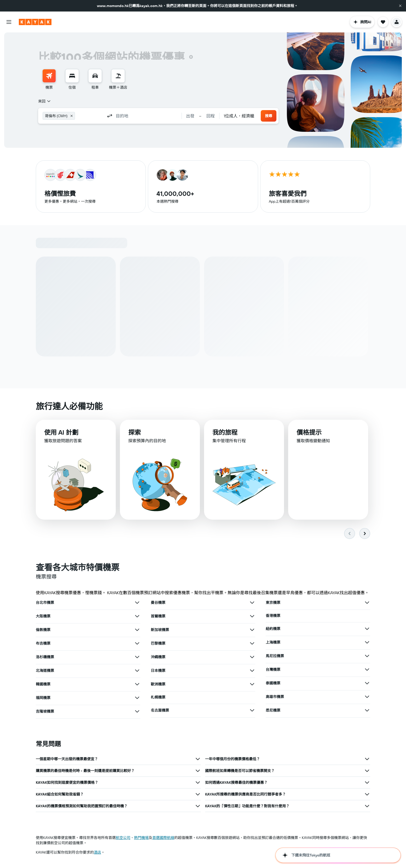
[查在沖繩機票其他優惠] (252, 657)
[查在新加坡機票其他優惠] (252, 630)
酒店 (97, 853)
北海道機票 (45, 671)
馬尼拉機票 (275, 656)
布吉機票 (43, 644)
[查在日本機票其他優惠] (252, 671)
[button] (400, 6)
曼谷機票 (158, 603)
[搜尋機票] (49, 76)
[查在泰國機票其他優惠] (367, 683)
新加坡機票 (160, 630)
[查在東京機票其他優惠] (367, 603)
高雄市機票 (275, 697)
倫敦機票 (43, 630)
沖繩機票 (158, 657)
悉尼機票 (273, 711)
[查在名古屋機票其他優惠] (252, 711)
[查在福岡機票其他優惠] (137, 698)
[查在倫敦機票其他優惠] (137, 630)
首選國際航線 (163, 838)
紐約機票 (273, 629)
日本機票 (158, 671)
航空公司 (123, 838)
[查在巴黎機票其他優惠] (252, 644)
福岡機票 (43, 698)
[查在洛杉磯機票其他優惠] (137, 657)
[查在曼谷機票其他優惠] (252, 603)
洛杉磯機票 (45, 657)
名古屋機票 (160, 711)
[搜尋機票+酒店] (118, 76)
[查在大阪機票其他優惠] (137, 616)
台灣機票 (273, 670)
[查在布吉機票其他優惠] (137, 644)
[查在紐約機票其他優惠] (367, 629)
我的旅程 (225, 433)
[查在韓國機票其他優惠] (137, 684)
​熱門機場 (141, 838)
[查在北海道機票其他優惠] (137, 671)
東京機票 (273, 603)
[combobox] (45, 101)
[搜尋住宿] (72, 76)
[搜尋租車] (95, 76)
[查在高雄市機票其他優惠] (367, 697)
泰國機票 (273, 683)
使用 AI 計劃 (61, 433)
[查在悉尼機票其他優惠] (367, 711)
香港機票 (273, 616)
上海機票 (273, 643)
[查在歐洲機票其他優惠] (252, 684)
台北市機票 (45, 603)
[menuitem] (49, 80)
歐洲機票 (158, 684)
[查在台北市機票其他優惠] (137, 603)
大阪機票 (43, 616)
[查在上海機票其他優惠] (367, 643)
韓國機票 (43, 684)
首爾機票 (158, 616)
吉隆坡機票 (45, 712)
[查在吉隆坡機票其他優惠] (137, 712)
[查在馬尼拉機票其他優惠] (367, 656)
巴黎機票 (158, 644)
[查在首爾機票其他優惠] (252, 616)
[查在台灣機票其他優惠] (367, 670)
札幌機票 (158, 697)
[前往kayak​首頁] (35, 22)
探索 (135, 433)
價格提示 (309, 433)
